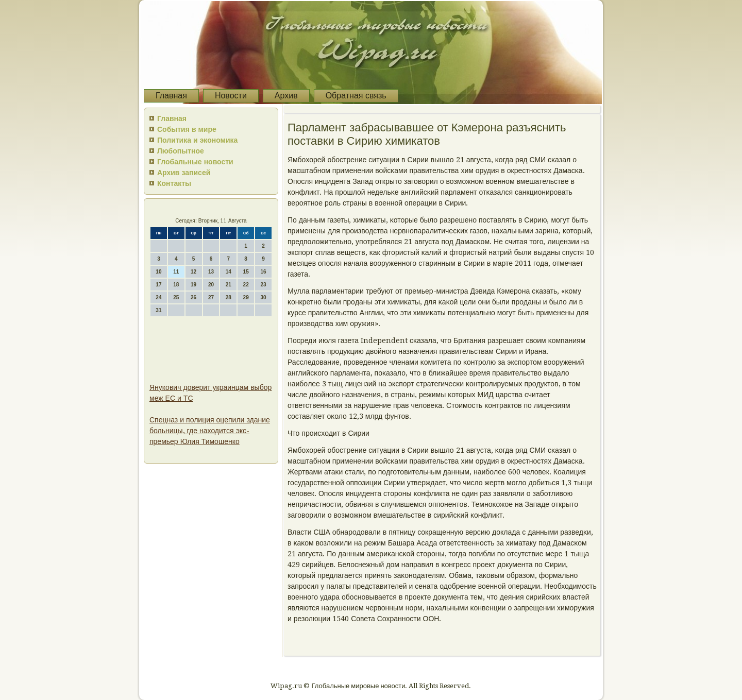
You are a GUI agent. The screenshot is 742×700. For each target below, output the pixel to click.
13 (211, 272)
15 (246, 272)
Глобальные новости (195, 162)
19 (193, 285)
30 (263, 297)
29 (246, 297)
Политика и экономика (197, 140)
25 (176, 297)
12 (193, 272)
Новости (231, 96)
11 (176, 272)
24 (158, 297)
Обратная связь (356, 96)
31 (158, 310)
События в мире (187, 129)
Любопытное (181, 151)
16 (263, 272)
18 (176, 285)
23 (263, 285)
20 (211, 285)
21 (229, 285)
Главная (171, 96)
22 (246, 285)
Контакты (174, 183)
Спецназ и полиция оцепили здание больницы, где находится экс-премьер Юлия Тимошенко (210, 431)
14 (229, 272)
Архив (286, 96)
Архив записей (184, 173)
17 (158, 285)
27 (211, 297)
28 (229, 297)
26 (193, 297)
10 (158, 272)
